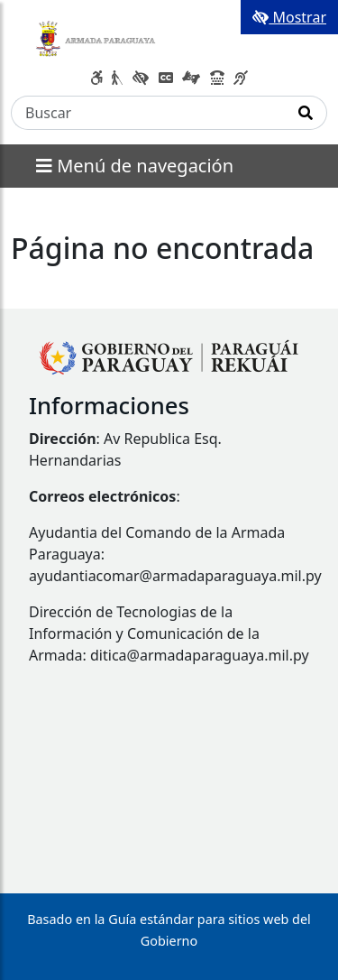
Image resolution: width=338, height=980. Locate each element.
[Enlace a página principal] (98, 35)
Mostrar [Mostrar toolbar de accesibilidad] (289, 17)
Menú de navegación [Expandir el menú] (135, 166)
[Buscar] (148, 113)
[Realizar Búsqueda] (306, 113)
